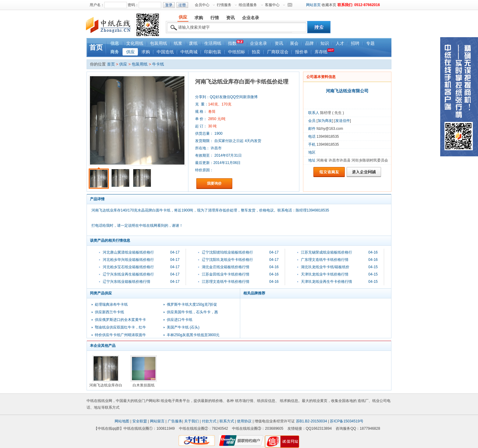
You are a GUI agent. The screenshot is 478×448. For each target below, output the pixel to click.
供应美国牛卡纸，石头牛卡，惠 (192, 312)
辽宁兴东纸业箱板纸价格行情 (127, 282)
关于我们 (191, 421)
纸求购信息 (289, 401)
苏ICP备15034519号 (346, 421)
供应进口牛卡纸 (180, 320)
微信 (227, 97)
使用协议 (244, 421)
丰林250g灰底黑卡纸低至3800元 (193, 335)
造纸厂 (363, 401)
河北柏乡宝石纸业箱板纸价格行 (128, 267)
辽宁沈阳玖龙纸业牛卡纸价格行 (227, 260)
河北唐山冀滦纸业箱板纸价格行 (128, 252)
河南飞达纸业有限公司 (347, 91)
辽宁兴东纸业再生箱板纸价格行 (128, 274)
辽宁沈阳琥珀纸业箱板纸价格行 (227, 252)
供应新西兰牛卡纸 (109, 312)
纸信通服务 (248, 5)
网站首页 (313, 5)
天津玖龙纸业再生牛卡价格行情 (326, 282)
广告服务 (175, 421)
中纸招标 (237, 52)
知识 (325, 43)
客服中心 (272, 5)
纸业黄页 (320, 401)
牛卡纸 (158, 64)
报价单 (301, 52)
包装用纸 (159, 43)
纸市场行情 (244, 401)
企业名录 (259, 43)
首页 (96, 47)
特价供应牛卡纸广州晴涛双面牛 (120, 335)
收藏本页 (329, 5)
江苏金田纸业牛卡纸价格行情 (226, 274)
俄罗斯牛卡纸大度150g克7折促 (192, 304)
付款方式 (209, 421)
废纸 (193, 43)
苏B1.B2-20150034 (312, 421)
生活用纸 (213, 43)
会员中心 (202, 5)
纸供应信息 (266, 401)
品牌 (309, 43)
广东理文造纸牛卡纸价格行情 (325, 260)
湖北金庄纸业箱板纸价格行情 (226, 267)
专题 (370, 43)
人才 (340, 43)
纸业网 (107, 401)
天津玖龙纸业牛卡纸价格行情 (325, 274)
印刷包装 (213, 52)
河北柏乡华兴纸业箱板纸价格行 (128, 260)
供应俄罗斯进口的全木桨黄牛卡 (120, 320)
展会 (294, 43)
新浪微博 (250, 97)
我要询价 (214, 183)
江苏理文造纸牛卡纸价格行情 (226, 282)
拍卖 (256, 52)
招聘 (355, 43)
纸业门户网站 (145, 401)
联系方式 (227, 421)
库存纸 (324, 51)
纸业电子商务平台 (175, 401)
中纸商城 (189, 52)
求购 (146, 52)
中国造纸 (165, 52)
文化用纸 (135, 43)
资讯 (279, 43)
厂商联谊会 (278, 52)
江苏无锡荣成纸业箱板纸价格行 (326, 252)
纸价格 (217, 401)
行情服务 (224, 5)
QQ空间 (237, 97)
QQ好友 (216, 97)
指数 (236, 43)
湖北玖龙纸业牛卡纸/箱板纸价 (325, 267)
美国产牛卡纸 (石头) (183, 327)
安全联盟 (140, 421)
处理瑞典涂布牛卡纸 (111, 304)
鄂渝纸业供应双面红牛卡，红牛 (120, 327)
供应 (130, 52)
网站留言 (157, 421)
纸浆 (178, 43)
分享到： (202, 97)
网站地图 (122, 421)
